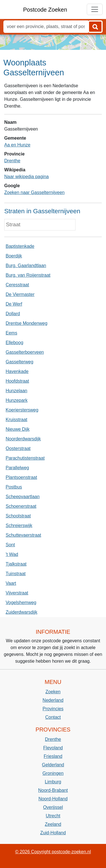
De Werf (14, 304)
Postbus (14, 487)
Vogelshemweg (21, 603)
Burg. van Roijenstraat (28, 275)
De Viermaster (20, 294)
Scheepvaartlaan (23, 497)
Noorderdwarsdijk (23, 439)
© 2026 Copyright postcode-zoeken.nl (53, 852)
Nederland (53, 700)
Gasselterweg (20, 362)
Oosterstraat (18, 448)
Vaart (11, 583)
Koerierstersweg (22, 410)
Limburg (53, 782)
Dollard (13, 314)
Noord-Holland (53, 799)
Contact (53, 717)
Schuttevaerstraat (23, 535)
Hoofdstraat (17, 381)
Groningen (53, 773)
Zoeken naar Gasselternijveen (34, 192)
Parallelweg (17, 468)
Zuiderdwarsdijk (21, 612)
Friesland (53, 756)
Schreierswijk (19, 525)
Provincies (53, 709)
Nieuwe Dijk (18, 429)
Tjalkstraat (16, 564)
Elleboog (14, 343)
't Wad (12, 554)
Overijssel (53, 807)
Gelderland (53, 765)
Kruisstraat (16, 420)
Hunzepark (17, 400)
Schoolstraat (18, 516)
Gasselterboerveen (25, 352)
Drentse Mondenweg (27, 323)
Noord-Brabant (53, 790)
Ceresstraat (17, 285)
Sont (10, 545)
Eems (11, 333)
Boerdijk (14, 256)
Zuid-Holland (53, 833)
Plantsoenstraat (21, 477)
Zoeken (53, 692)
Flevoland (53, 748)
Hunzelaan (17, 391)
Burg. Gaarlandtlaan (26, 265)
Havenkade (17, 371)
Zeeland (53, 824)
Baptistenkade (20, 246)
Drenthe (12, 161)
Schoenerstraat (21, 506)
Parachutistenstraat (25, 458)
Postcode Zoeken (45, 10)
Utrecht (53, 816)
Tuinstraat (16, 574)
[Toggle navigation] (95, 9)
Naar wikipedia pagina (26, 177)
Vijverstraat (17, 593)
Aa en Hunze (17, 145)
